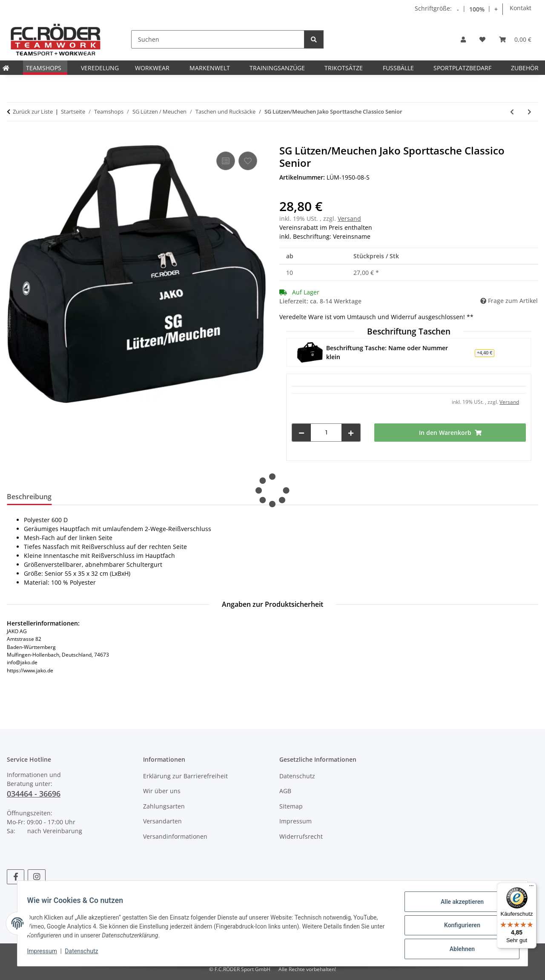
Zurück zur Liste (33, 111)
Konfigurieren (458, 928)
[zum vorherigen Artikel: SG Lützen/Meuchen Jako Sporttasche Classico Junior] (512, 112)
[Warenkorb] (515, 39)
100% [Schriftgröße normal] (477, 9)
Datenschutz (86, 954)
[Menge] (326, 433)
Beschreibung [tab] (29, 497)
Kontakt (521, 8)
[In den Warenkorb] (14, 140)
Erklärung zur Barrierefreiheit (185, 776)
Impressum (46, 954)
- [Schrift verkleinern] (458, 9)
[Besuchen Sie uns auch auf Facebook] (16, 877)
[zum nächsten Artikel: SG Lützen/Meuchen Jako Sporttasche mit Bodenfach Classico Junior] (529, 112)
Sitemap (291, 806)
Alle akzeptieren (458, 906)
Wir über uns (162, 791)
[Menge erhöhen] (351, 433)
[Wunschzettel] (482, 39)
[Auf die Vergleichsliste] (226, 161)
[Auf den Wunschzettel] (248, 161)
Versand (349, 219)
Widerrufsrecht (301, 836)
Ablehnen (458, 950)
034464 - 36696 (34, 794)
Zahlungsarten (164, 806)
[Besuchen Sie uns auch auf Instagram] (36, 877)
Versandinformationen (175, 836)
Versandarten (162, 821)
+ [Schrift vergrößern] (496, 9)
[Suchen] (218, 39)
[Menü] (531, 888)
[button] (463, 39)
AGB (285, 791)
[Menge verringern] (301, 433)
